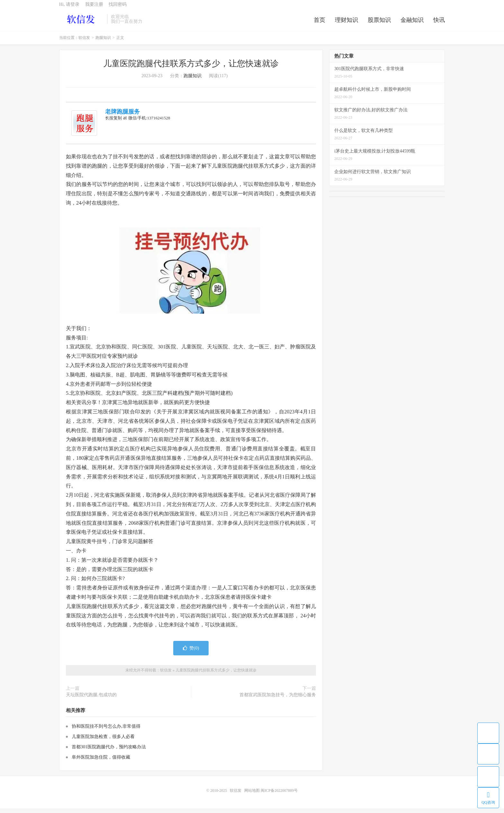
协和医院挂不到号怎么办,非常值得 (106, 731)
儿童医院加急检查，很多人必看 (103, 741)
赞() (191, 653)
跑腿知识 (103, 42)
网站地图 (252, 795)
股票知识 (379, 24)
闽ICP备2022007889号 (279, 795)
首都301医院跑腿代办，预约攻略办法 (109, 751)
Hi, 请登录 (69, 8)
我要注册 (94, 8)
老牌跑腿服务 (122, 116)
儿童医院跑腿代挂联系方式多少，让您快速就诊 (191, 68)
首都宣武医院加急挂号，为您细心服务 (278, 700)
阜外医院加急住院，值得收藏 (101, 762)
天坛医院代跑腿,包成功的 (91, 700)
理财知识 (346, 24)
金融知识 (412, 24)
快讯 (439, 24)
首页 (319, 24)
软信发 (81, 23)
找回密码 (118, 8)
